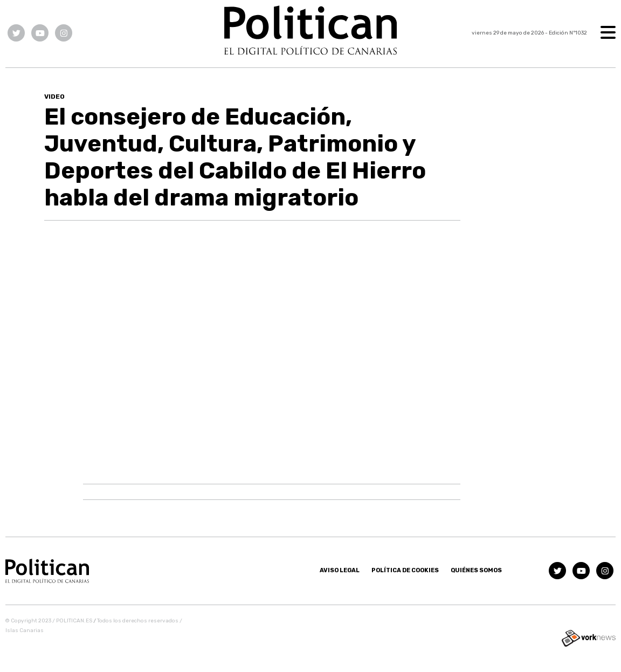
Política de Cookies (405, 570)
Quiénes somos (476, 570)
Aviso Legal (340, 570)
